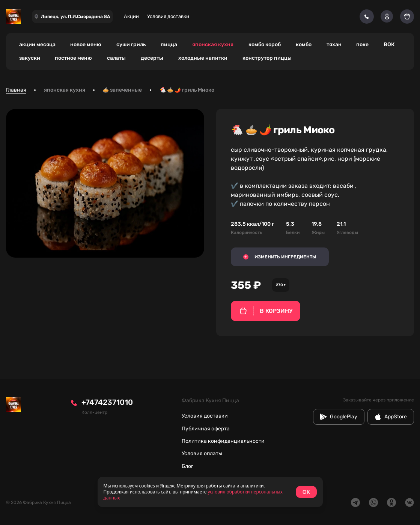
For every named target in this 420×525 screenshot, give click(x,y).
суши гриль (131, 45)
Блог (187, 466)
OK (306, 492)
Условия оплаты (202, 453)
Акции (131, 16)
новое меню (86, 45)
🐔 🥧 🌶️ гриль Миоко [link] (187, 90)
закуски (30, 58)
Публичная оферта (206, 429)
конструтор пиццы (267, 58)
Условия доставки (168, 16)
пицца (169, 45)
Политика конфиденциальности (223, 441)
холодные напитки (203, 58)
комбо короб (265, 45)
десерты (152, 58)
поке (362, 45)
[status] (210, 492)
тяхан (334, 45)
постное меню (73, 58)
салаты (116, 58)
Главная (16, 90)
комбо (304, 45)
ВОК (389, 45)
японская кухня (213, 45)
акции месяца (37, 45)
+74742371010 (107, 402)
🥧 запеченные (122, 90)
